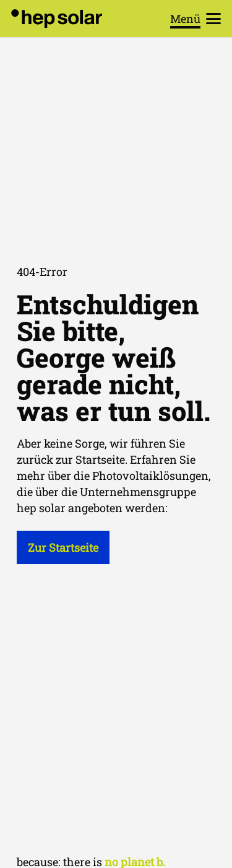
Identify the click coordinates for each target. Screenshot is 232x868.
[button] (196, 19)
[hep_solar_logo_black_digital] (57, 19)
